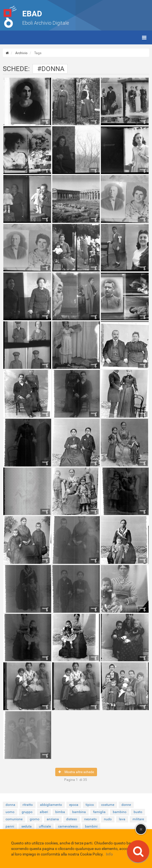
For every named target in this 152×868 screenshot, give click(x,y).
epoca (74, 805)
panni (10, 826)
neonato (90, 819)
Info (109, 854)
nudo (108, 819)
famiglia (99, 812)
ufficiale (45, 826)
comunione (14, 819)
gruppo (27, 812)
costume (108, 805)
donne (126, 805)
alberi (44, 812)
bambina (79, 812)
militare (138, 819)
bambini (91, 826)
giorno (35, 819)
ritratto (28, 805)
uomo (10, 812)
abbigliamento (51, 805)
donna (10, 805)
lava (122, 819)
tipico (90, 805)
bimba (60, 812)
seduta (27, 826)
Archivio (21, 53)
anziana (53, 819)
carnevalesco (68, 826)
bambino (120, 812)
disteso (72, 819)
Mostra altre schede (76, 772)
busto (138, 812)
